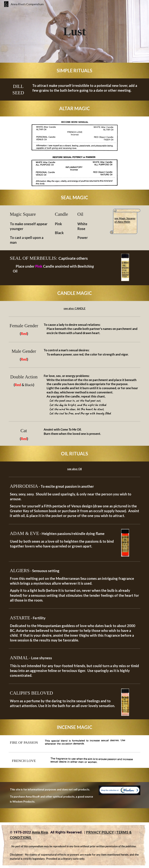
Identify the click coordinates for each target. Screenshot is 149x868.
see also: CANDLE (74, 308)
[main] (74, 31)
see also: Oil (74, 469)
